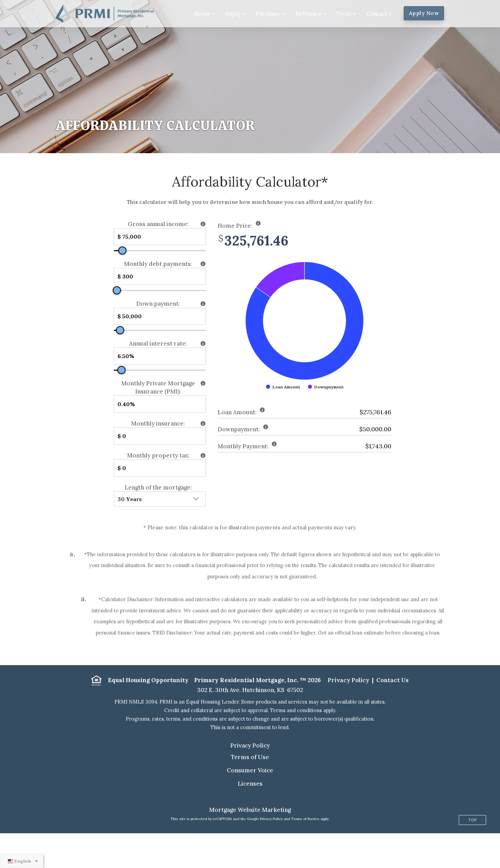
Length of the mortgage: (158, 487)
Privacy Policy (348, 680)
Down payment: (158, 304)
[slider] (122, 251)
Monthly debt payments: (158, 264)
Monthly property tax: (158, 455)
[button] (205, 14)
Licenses (250, 784)
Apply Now (424, 13)
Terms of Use (250, 757)
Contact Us (393, 680)
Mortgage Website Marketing (250, 810)
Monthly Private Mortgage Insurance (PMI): (158, 387)
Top (473, 820)
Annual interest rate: (158, 343)
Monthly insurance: (158, 423)
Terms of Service (305, 819)
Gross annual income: (158, 224)
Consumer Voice (250, 770)
